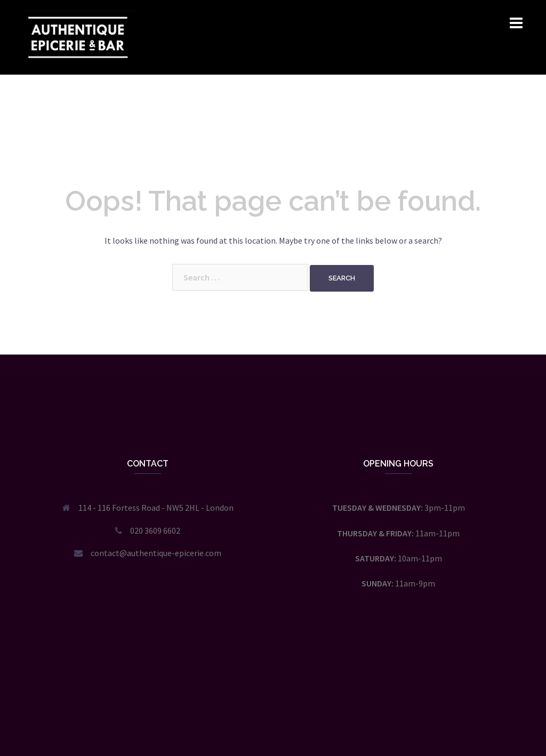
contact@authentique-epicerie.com (156, 553)
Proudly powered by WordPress (79, 738)
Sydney (183, 738)
